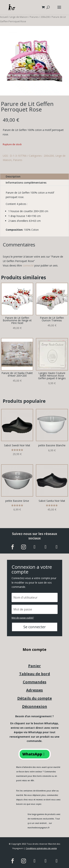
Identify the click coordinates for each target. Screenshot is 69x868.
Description (13, 176)
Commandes (35, 682)
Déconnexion (35, 706)
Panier (34, 666)
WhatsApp (32, 754)
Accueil (4, 17)
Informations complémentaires (26, 183)
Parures (34, 17)
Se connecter (35, 627)
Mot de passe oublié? (23, 618)
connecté (28, 265)
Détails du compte (35, 698)
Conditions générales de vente (41, 848)
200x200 (45, 17)
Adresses (34, 690)
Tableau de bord (35, 674)
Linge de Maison (19, 17)
